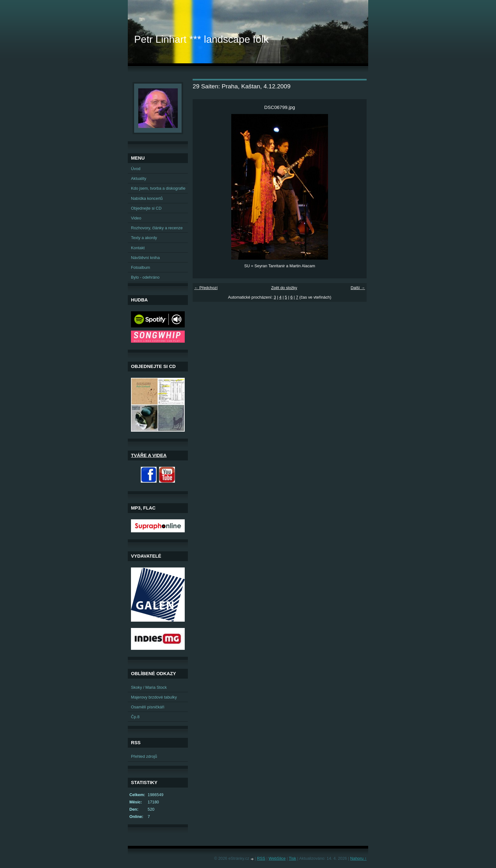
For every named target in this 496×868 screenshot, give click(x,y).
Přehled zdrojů (144, 756)
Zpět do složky (284, 288)
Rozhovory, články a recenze (157, 228)
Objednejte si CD (146, 208)
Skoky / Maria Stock (149, 687)
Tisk (292, 858)
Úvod (136, 169)
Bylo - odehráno (145, 277)
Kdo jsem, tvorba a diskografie (158, 188)
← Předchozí (206, 288)
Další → (358, 288)
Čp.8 (135, 717)
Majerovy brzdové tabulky (154, 697)
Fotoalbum (140, 267)
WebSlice (277, 858)
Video (136, 218)
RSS (261, 858)
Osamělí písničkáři (148, 707)
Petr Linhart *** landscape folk (201, 39)
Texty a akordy (144, 238)
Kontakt (138, 248)
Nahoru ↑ (358, 858)
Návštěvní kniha (145, 258)
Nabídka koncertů (147, 198)
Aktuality (139, 178)
